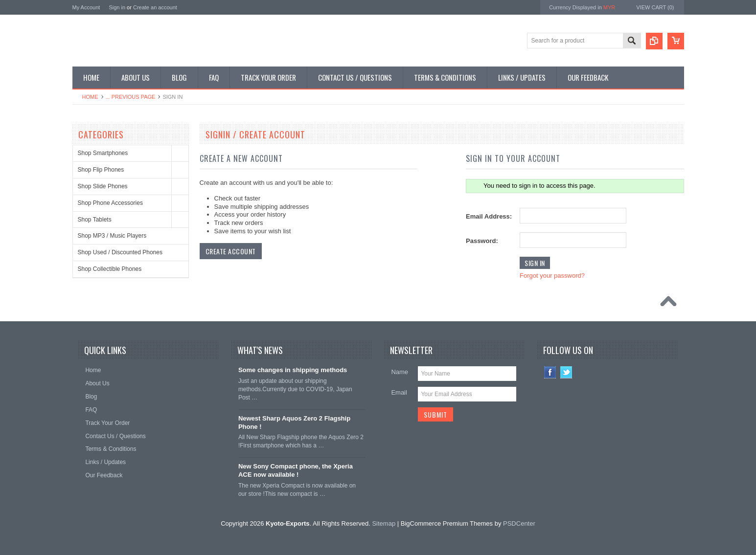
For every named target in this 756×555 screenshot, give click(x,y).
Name (400, 372)
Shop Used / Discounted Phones (120, 252)
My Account (86, 7)
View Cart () (655, 7)
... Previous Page (131, 97)
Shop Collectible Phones (110, 269)
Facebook (550, 372)
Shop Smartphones (103, 153)
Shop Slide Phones (103, 186)
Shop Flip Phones (101, 170)
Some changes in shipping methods (293, 370)
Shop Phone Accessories (110, 203)
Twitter (566, 372)
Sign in (117, 7)
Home (90, 97)
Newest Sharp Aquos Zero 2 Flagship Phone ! (294, 422)
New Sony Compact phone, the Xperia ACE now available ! (296, 470)
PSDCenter (519, 523)
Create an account (155, 7)
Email (399, 392)
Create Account (231, 251)
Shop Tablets (95, 220)
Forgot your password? (552, 276)
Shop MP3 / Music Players (112, 236)
